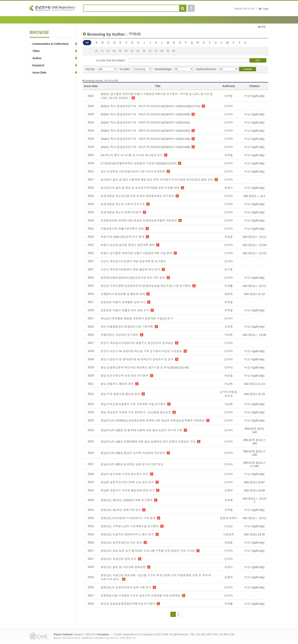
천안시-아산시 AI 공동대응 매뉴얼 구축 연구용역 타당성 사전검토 (141, 351)
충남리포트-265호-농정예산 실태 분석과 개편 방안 (132, 464)
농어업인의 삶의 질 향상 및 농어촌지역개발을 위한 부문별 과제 (140, 188)
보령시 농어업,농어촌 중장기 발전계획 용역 (128, 245)
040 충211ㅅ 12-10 (254, 253)
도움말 (191, 8)
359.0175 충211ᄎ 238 (254, 453)
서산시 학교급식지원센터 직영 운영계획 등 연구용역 (133, 261)
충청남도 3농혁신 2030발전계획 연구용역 (127, 500)
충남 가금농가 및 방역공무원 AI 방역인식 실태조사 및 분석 (137, 359)
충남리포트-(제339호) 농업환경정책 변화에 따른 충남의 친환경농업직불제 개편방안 (153, 421)
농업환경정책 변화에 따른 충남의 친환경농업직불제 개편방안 (139, 221)
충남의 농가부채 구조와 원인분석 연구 (125, 474)
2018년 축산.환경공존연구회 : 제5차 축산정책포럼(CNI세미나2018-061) (145, 131)
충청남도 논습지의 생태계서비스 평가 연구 (127, 534)
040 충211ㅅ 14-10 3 (254, 500)
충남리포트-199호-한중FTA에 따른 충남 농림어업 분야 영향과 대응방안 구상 (148, 442)
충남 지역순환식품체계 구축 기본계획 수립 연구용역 (133, 404)
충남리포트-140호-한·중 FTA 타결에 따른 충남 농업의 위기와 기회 (141, 430)
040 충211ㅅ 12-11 (254, 286)
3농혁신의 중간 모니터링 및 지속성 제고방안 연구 (132, 155)
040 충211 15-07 (254, 482)
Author (37, 58)
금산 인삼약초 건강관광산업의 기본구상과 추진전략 (133, 172)
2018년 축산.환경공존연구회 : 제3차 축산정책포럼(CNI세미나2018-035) (145, 114)
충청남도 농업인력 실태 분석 (119, 559)
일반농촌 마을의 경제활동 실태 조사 (123, 302)
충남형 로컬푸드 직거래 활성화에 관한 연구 (128, 490)
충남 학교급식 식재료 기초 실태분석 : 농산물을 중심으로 (136, 412)
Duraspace (103, 634)
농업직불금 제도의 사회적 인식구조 (123, 204)
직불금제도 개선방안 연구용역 (120, 335)
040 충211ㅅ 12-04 (254, 245)
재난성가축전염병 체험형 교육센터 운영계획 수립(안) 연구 (137, 319)
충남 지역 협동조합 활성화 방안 (120, 394)
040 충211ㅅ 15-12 (254, 518)
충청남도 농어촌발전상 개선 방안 (121, 543)
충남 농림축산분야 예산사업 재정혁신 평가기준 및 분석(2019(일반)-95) (145, 368)
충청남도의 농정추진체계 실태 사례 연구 (126, 587)
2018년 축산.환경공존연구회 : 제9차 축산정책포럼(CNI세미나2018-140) (145, 139)
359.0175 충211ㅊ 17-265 (254, 464)
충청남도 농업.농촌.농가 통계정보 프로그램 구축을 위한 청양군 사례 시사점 (148, 551)
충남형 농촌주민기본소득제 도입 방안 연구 (127, 482)
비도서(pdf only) (254, 96)
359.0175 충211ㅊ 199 (254, 442)
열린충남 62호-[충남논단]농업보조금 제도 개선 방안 (133, 278)
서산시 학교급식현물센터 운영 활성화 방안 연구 (130, 270)
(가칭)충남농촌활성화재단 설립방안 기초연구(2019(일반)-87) (139, 163)
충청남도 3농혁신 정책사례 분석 (121, 510)
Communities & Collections (51, 44)
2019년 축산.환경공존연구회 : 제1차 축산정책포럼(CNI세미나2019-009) (145, 147)
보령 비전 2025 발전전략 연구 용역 (122, 237)
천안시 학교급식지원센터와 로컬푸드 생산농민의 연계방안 (137, 343)
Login (265, 9)
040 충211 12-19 (254, 394)
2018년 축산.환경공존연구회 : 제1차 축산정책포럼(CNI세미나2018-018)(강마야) (150, 106)
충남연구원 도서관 (244, 9)
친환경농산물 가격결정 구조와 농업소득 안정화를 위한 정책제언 (141, 596)
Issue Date (39, 73)
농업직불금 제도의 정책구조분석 (121, 212)
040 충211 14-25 (254, 534)
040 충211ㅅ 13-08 (254, 335)
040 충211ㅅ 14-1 (255, 196)
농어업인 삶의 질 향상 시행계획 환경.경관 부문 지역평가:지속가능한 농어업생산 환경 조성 (157, 180)
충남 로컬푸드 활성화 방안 (117, 384)
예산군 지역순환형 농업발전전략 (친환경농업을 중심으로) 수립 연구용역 (146, 286)
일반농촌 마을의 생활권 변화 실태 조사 (125, 310)
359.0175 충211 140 (254, 430)
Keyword (38, 65)
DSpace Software (63, 634)
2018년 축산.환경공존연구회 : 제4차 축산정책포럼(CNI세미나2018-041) (145, 123)
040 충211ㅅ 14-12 (254, 237)
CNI (263, 27)
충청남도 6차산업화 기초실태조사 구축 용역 (128, 518)
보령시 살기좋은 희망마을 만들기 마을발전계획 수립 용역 (136, 253)
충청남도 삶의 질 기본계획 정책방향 (123, 567)
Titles (36, 51)
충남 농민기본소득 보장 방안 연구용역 (125, 376)
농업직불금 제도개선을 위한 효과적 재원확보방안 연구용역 (137, 196)
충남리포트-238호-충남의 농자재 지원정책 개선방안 (133, 453)
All (87, 43)
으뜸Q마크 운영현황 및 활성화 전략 (123, 294)
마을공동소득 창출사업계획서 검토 (122, 229)
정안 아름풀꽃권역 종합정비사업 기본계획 (127, 327)
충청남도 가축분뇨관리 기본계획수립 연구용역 (130, 526)
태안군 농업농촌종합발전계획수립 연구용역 (128, 604)
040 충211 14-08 (254, 490)
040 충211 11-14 (254, 384)
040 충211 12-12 (254, 294)
